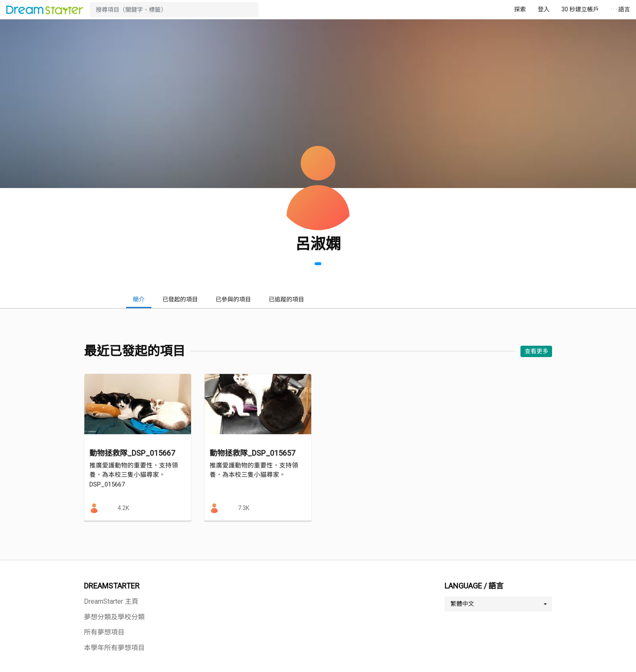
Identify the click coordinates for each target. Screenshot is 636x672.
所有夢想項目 (104, 632)
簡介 (139, 299)
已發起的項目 (180, 299)
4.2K (123, 508)
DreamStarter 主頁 (111, 601)
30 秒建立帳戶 (580, 9)
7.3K (244, 508)
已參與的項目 (233, 299)
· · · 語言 (620, 9)
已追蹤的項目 (286, 299)
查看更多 (536, 351)
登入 (544, 9)
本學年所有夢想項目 (114, 648)
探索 (520, 9)
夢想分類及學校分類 (114, 617)
